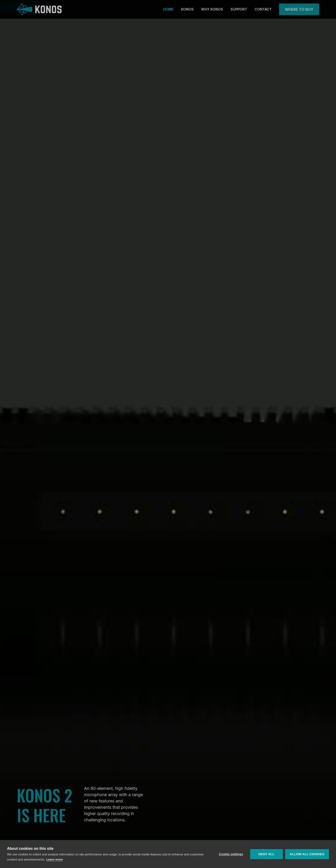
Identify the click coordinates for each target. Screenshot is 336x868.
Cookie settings (231, 854)
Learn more (54, 859)
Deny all (266, 854)
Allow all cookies (307, 854)
